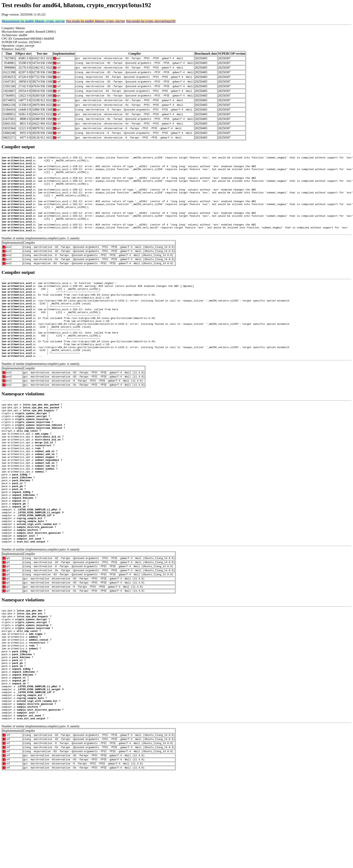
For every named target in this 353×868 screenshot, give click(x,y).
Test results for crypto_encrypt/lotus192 (151, 21)
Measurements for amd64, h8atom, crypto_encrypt (33, 21)
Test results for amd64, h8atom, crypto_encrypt (95, 21)
